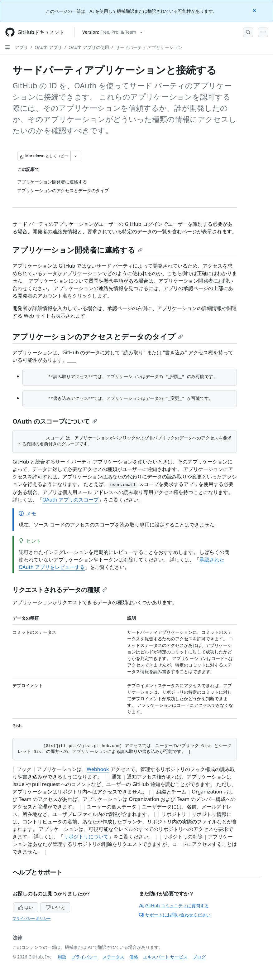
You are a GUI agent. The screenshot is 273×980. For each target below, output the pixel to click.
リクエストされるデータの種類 (60, 590)
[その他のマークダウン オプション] (76, 156)
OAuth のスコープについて (55, 421)
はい (26, 907)
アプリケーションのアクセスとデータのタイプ (98, 336)
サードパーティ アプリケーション (149, 47)
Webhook (98, 769)
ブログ (199, 957)
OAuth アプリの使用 (89, 47)
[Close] (255, 10)
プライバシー (84, 957)
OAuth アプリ (48, 47)
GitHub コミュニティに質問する (174, 906)
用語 (62, 957)
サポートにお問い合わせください (175, 915)
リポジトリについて (86, 837)
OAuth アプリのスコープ (70, 500)
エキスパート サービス (165, 957)
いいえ (55, 907)
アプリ (22, 47)
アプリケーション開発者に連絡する (78, 250)
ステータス (113, 957)
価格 (134, 957)
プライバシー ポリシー (32, 918)
